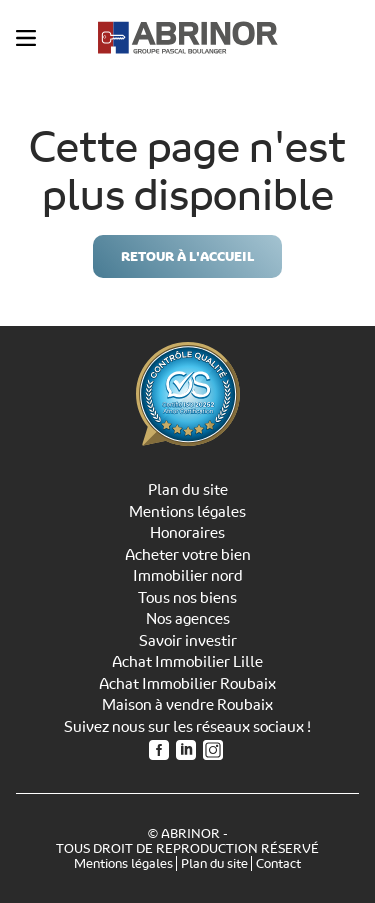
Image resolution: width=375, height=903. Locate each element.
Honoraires (187, 533)
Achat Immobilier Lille (187, 662)
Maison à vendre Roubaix (187, 705)
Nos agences (188, 619)
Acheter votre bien (188, 555)
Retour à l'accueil (187, 256)
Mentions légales (187, 512)
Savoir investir (188, 641)
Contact (278, 863)
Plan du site (188, 490)
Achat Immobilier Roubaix (187, 684)
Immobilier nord (188, 576)
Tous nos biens (187, 598)
